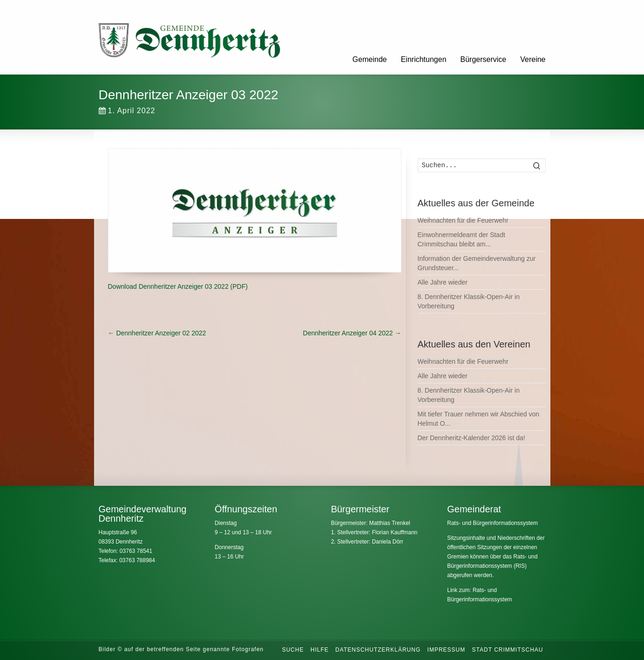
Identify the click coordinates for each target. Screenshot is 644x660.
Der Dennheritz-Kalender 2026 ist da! (471, 438)
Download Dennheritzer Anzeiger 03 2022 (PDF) (178, 286)
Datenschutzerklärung (378, 650)
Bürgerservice (484, 59)
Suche (293, 650)
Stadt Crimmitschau (508, 650)
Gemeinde (370, 59)
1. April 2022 (127, 111)
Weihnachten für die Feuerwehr (463, 220)
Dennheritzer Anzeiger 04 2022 (352, 333)
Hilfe (320, 650)
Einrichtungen (424, 59)
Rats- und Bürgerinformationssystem (492, 523)
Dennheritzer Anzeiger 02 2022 (157, 333)
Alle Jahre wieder (443, 282)
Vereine (533, 59)
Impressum (447, 650)
